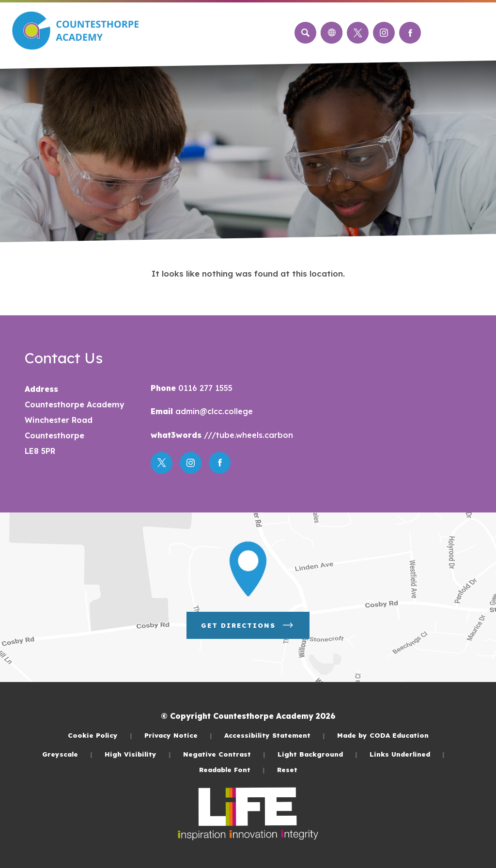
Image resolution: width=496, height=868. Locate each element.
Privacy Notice (178, 735)
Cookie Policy (100, 735)
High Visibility (138, 754)
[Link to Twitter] (358, 33)
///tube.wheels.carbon (247, 435)
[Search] (305, 33)
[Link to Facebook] (410, 33)
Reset (287, 769)
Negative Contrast (224, 754)
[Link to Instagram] (384, 33)
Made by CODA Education (383, 735)
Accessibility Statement (275, 735)
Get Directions (248, 625)
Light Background (318, 754)
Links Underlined (407, 754)
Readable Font (232, 769)
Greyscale (67, 754)
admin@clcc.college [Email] (213, 411)
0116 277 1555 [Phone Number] (204, 388)
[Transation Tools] (332, 33)
